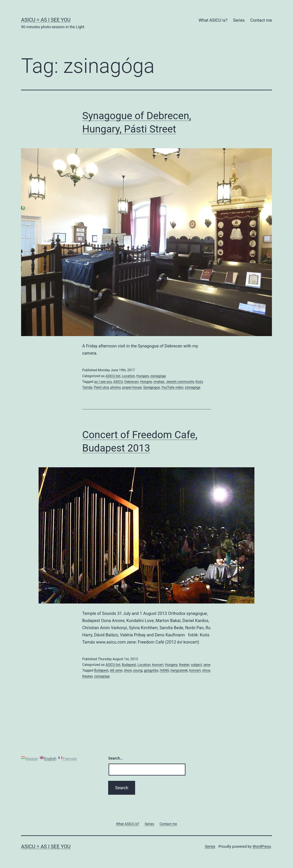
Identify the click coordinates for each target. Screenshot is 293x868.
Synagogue (151, 387)
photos (116, 387)
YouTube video (172, 387)
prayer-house (132, 387)
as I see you (103, 382)
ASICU (118, 382)
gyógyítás (151, 670)
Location (128, 376)
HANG (164, 670)
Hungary (143, 376)
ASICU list (113, 376)
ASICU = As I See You (46, 20)
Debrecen (131, 382)
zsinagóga (158, 376)
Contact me (261, 20)
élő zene (116, 670)
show (128, 670)
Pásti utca (101, 387)
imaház (159, 382)
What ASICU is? (213, 20)
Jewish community (180, 382)
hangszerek (179, 670)
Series (239, 20)
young (138, 670)
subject (196, 665)
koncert (158, 665)
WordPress (262, 846)
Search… (115, 758)
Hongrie (146, 382)
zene (207, 665)
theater (184, 665)
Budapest (129, 665)
